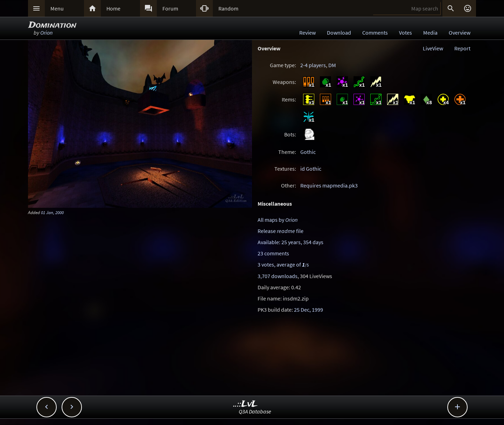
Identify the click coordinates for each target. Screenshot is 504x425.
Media (430, 33)
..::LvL (246, 404)
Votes (405, 33)
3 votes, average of (283, 264)
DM (332, 65)
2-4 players (313, 65)
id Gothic (311, 169)
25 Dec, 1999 (309, 310)
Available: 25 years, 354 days (290, 242)
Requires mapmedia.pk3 (329, 185)
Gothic (308, 152)
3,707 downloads (278, 276)
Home (113, 8)
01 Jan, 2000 (52, 212)
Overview (460, 33)
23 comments (273, 253)
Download (339, 33)
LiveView (433, 48)
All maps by (278, 220)
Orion (46, 33)
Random (228, 8)
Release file (281, 231)
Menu (57, 8)
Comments (375, 33)
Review (307, 33)
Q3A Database (255, 411)
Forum (170, 8)
